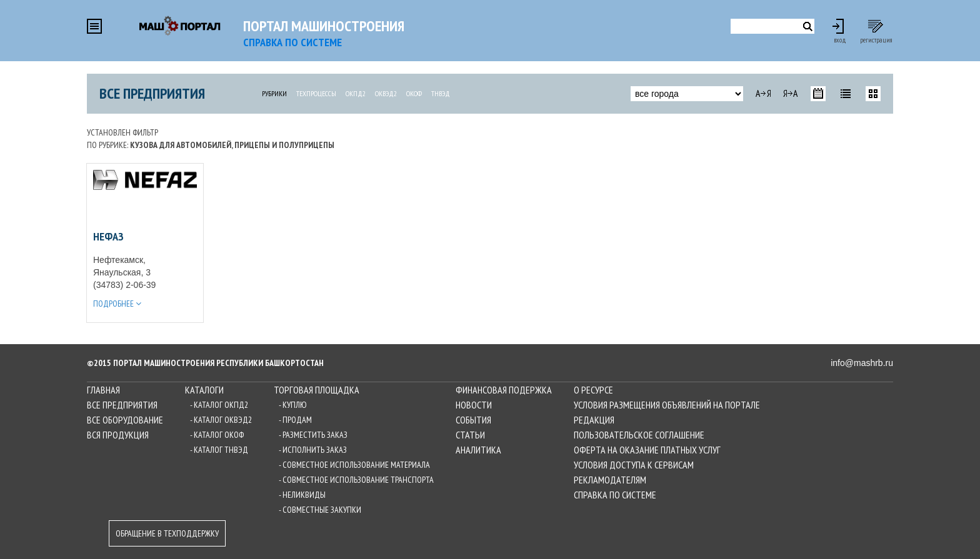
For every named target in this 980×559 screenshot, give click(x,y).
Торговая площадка (317, 390)
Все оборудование (125, 420)
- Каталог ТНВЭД (219, 450)
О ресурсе (593, 390)
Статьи (470, 435)
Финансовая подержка (504, 390)
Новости (474, 405)
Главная (103, 390)
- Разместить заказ (313, 435)
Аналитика (478, 450)
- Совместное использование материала (354, 465)
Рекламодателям (610, 480)
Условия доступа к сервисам (634, 465)
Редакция (594, 420)
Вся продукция (118, 435)
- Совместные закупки (320, 510)
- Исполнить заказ (313, 450)
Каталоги (204, 390)
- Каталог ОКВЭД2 (221, 420)
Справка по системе (615, 495)
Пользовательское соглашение (639, 435)
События (473, 420)
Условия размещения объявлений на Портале (667, 405)
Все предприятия (152, 93)
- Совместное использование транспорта (356, 480)
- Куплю (293, 405)
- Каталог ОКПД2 (219, 405)
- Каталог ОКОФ (217, 435)
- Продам (295, 420)
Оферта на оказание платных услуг (647, 450)
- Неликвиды (302, 495)
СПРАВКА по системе (292, 42)
